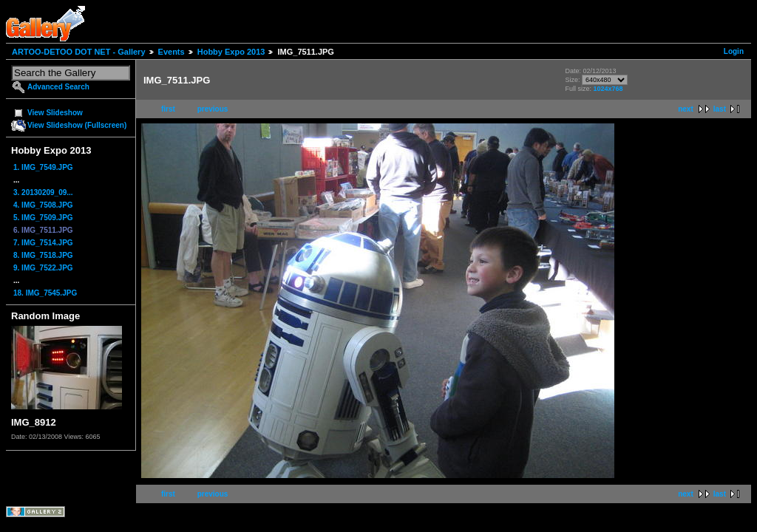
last (720, 109)
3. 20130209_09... (43, 192)
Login (734, 51)
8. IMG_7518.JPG (43, 255)
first (168, 109)
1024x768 (608, 89)
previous (213, 109)
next (686, 109)
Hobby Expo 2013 (231, 52)
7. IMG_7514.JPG (43, 243)
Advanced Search (58, 87)
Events (172, 52)
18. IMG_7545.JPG (45, 293)
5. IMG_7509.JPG (43, 218)
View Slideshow (55, 113)
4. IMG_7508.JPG (43, 205)
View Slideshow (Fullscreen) (77, 125)
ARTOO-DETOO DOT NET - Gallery (79, 52)
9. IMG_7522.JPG (43, 268)
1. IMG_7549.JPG (43, 167)
